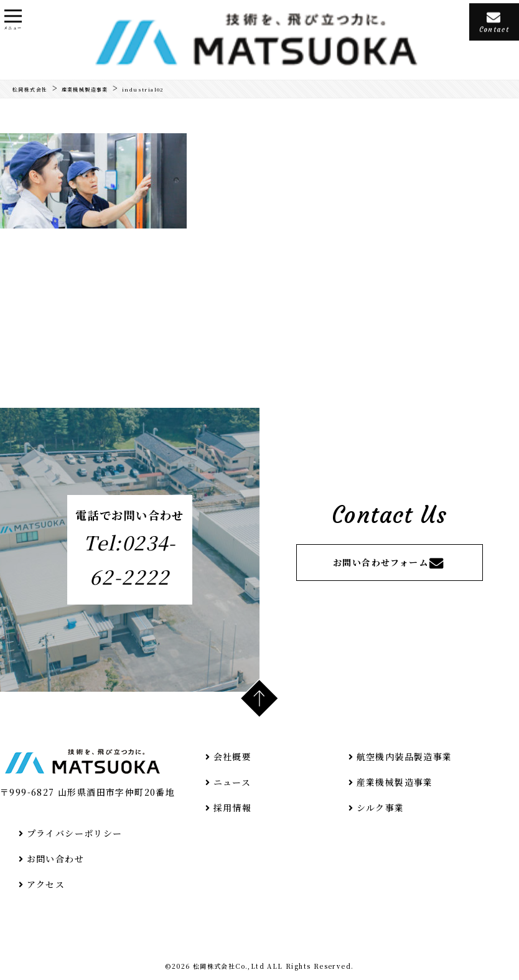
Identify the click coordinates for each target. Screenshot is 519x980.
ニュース (227, 782)
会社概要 (227, 756)
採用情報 (227, 808)
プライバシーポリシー (69, 833)
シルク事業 (375, 808)
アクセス (40, 884)
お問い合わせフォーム (389, 563)
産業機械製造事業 (389, 782)
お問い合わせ (50, 859)
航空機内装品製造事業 (399, 756)
